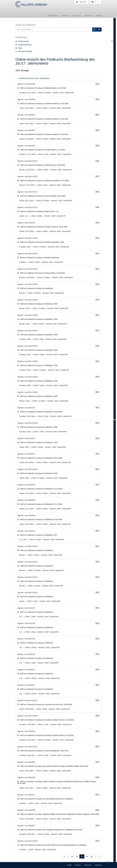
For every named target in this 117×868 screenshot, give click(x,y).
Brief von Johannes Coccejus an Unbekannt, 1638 (37, 365)
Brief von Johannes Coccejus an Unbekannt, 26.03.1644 (40, 412)
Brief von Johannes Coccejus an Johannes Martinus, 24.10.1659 (43, 103)
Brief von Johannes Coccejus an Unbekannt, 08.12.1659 (40, 458)
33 (82, 856)
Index (19, 48)
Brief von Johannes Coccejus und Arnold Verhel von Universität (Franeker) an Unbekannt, (52, 845)
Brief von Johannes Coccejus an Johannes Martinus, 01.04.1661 (43, 134)
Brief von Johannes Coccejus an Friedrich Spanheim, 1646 (41, 242)
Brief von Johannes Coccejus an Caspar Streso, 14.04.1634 (41, 273)
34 (87, 856)
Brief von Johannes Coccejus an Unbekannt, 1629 (37, 304)
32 (77, 856)
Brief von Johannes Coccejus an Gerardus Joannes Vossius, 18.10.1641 (46, 735)
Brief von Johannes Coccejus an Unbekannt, (35, 288)
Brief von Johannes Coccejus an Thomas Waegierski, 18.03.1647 (43, 751)
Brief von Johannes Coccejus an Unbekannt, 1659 (37, 473)
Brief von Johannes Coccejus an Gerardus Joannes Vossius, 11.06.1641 (46, 720)
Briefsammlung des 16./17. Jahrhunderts (33, 78)
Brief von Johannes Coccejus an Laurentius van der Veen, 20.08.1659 (45, 704)
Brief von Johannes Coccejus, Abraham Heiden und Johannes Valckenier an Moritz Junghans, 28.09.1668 (58, 814)
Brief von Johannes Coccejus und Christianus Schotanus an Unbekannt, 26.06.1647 (50, 830)
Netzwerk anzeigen (24, 51)
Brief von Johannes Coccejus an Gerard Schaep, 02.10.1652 (41, 196)
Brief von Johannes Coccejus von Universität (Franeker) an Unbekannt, (45, 799)
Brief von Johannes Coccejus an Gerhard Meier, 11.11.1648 (41, 150)
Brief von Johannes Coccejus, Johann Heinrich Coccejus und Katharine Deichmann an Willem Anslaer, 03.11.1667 (57, 782)
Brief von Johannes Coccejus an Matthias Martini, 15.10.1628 (42, 88)
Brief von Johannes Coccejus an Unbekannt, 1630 (37, 319)
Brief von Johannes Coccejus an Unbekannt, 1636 (37, 335)
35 (92, 856)
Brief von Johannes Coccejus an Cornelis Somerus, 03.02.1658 (42, 227)
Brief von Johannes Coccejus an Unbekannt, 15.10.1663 (40, 489)
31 (72, 856)
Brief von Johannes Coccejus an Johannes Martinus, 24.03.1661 (43, 119)
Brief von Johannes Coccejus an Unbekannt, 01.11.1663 (40, 504)
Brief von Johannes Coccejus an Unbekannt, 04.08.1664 (40, 520)
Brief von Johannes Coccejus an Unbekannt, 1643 (37, 396)
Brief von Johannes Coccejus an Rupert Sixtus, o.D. (38, 211)
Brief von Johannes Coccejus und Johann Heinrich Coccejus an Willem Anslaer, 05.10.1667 (53, 766)
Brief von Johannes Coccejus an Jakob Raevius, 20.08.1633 (41, 165)
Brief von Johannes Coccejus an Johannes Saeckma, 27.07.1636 (43, 181)
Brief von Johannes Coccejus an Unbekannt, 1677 (37, 535)
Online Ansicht (22, 41)
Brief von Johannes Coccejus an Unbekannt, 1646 (37, 427)
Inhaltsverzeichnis (23, 45)
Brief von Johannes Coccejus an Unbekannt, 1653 (37, 442)
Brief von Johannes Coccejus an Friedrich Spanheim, (39, 258)
